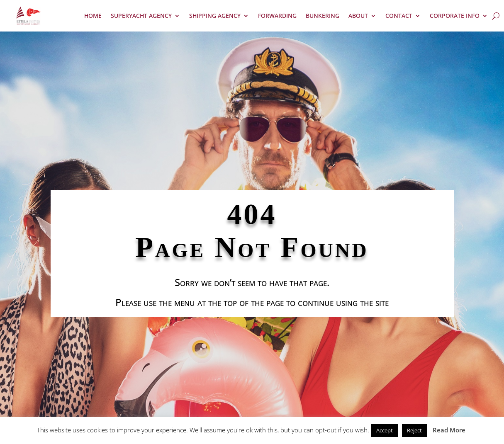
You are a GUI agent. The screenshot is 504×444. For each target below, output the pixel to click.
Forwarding (277, 16)
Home (93, 16)
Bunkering (323, 16)
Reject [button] (414, 430)
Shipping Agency (215, 16)
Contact (399, 16)
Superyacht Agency (141, 16)
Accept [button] (385, 430)
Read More (449, 430)
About (358, 16)
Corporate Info (455, 16)
